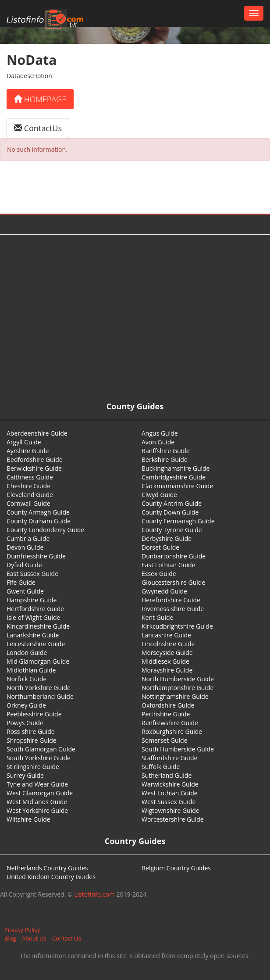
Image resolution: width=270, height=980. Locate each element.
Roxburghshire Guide (172, 731)
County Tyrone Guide (172, 530)
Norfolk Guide (27, 679)
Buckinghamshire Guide (176, 468)
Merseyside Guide (167, 653)
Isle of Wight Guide (33, 617)
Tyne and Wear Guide (37, 784)
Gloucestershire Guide (173, 582)
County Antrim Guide (172, 503)
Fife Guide (21, 582)
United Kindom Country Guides (51, 877)
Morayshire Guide (167, 670)
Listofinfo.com (94, 894)
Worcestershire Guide (173, 819)
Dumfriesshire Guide (36, 556)
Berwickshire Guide (34, 468)
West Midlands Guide (37, 802)
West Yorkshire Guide (37, 810)
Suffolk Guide (161, 767)
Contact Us (67, 938)
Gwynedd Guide (164, 591)
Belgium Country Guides (176, 868)
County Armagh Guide (38, 512)
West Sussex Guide (169, 802)
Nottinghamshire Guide (175, 696)
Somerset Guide (165, 740)
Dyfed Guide (24, 565)
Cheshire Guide (28, 486)
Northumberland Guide (40, 696)
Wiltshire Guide (28, 819)
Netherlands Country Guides (47, 868)
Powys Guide (25, 723)
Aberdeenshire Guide (37, 433)
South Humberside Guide (178, 749)
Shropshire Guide (32, 740)
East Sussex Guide (32, 574)
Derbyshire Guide (167, 538)
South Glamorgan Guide (41, 749)
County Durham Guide (39, 521)
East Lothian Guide (168, 565)
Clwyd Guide (159, 495)
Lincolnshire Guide (168, 644)
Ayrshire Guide (28, 451)
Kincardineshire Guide (38, 626)
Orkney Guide (26, 705)
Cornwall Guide (28, 503)
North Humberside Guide (178, 679)
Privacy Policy (22, 930)
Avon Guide (158, 442)
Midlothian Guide (31, 670)
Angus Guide (160, 433)
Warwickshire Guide (170, 784)
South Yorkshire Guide (39, 758)
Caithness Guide (30, 477)
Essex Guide (159, 574)
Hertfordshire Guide (35, 609)
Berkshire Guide (165, 460)
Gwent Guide (25, 591)
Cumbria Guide (28, 538)
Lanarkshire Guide (33, 635)
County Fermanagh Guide (178, 521)
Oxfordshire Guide (168, 705)
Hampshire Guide (32, 600)
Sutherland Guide (167, 775)
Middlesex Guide (165, 661)
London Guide (27, 653)
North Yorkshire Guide (39, 688)
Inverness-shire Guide (173, 609)
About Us (34, 938)
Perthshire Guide (166, 714)
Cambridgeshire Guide (174, 477)
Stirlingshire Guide (33, 767)
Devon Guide (25, 547)
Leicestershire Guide (36, 644)
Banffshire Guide (166, 451)
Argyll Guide (24, 442)
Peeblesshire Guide (34, 714)
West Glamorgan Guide (40, 793)
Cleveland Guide (30, 495)
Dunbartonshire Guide (174, 556)
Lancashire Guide (166, 635)
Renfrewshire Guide (170, 723)
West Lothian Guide (170, 793)
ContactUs (38, 128)
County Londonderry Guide (45, 530)
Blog (10, 938)
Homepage (40, 99)
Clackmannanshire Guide (177, 486)
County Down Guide (170, 512)
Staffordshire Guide (169, 758)
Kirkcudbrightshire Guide (177, 626)
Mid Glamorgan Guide (38, 661)
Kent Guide (157, 617)
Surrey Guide (25, 775)
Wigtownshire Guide (171, 810)
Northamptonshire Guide (178, 688)
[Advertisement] (135, 305)
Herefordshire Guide (171, 600)
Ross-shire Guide (31, 731)
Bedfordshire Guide (35, 460)
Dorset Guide (160, 547)
